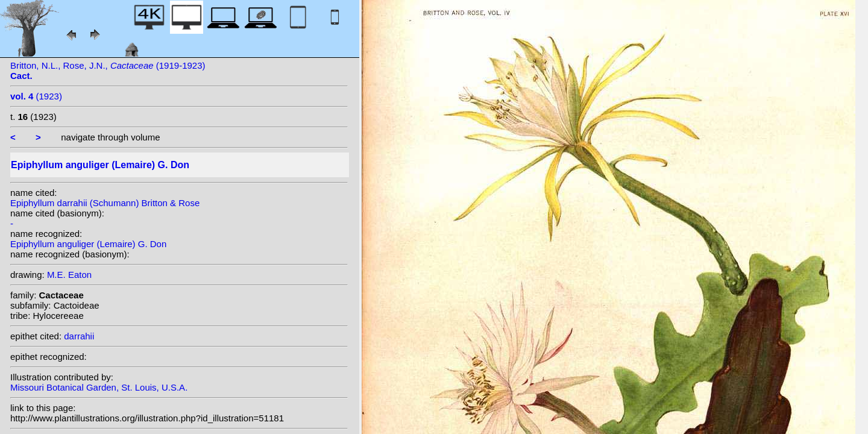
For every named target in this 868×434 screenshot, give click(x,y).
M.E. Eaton (69, 275)
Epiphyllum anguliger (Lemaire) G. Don (88, 244)
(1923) (36, 96)
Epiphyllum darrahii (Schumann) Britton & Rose (105, 203)
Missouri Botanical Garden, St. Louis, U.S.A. (99, 387)
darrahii (79, 336)
